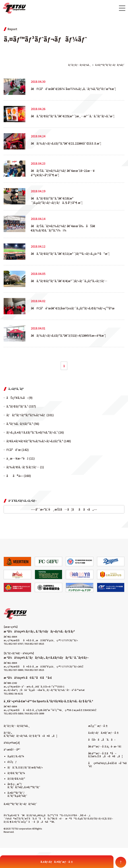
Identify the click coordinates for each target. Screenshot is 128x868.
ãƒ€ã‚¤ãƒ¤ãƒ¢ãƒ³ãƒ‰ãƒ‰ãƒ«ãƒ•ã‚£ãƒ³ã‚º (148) (39, 441)
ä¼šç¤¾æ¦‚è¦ (13, 743)
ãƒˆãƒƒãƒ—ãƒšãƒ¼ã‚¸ (17, 726)
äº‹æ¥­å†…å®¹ (12, 749)
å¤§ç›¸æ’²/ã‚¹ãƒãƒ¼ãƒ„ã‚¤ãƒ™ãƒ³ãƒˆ (24, 786)
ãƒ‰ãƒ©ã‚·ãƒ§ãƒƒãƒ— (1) (25, 467)
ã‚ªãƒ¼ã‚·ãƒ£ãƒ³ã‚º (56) (23, 424)
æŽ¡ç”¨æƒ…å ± (98, 726)
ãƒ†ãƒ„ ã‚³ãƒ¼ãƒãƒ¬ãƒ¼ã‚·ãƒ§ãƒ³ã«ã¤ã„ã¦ (30, 734)
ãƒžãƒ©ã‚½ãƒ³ (16, 779)
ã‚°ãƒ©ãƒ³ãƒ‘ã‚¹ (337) (21, 406)
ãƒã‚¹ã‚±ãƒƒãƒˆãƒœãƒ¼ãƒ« (25, 767)
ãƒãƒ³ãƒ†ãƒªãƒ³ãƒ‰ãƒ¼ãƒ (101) (30, 415)
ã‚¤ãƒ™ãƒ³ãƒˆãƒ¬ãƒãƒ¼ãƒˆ (20, 804)
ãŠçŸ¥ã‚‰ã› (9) (19, 398)
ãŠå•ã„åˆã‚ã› (102, 740)
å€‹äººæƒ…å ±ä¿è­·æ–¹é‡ (106, 746)
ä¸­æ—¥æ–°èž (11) (20, 458)
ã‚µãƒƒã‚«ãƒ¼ (16, 756)
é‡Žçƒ (12, 762)
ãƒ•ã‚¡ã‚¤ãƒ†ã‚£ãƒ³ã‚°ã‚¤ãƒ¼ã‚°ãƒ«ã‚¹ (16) (35, 432)
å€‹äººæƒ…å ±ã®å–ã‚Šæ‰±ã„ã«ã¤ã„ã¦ (105, 755)
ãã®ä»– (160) (19, 476)
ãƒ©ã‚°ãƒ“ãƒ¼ (16, 773)
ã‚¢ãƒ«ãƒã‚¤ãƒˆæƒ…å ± (104, 733)
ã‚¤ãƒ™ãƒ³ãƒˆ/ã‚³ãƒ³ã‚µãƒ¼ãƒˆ (17, 794)
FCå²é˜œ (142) (17, 450)
